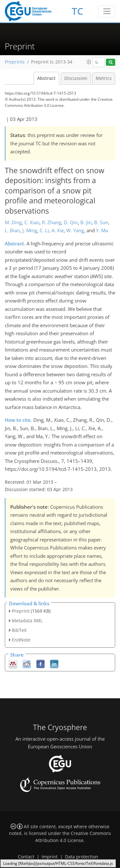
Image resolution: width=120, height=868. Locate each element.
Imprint (50, 857)
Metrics (104, 78)
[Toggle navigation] (107, 11)
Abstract (46, 78)
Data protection (82, 857)
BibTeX (19, 630)
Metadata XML (27, 621)
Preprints (15, 62)
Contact (26, 857)
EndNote (21, 640)
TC (77, 11)
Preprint (21, 611)
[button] (89, 62)
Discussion (76, 78)
